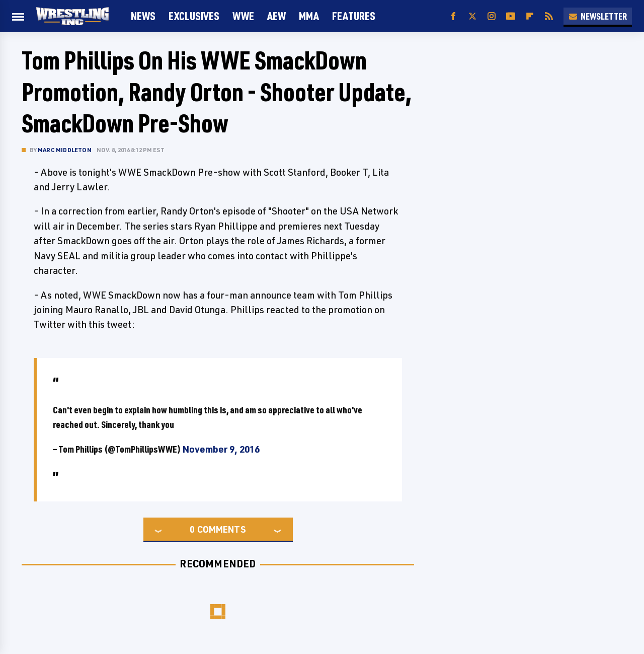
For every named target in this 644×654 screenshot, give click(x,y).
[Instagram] (492, 16)
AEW (276, 16)
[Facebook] (453, 16)
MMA (309, 16)
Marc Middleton (65, 150)
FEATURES (354, 16)
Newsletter (598, 16)
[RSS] (549, 16)
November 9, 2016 (221, 449)
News (143, 16)
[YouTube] (511, 16)
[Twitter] (472, 16)
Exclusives (194, 16)
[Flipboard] (530, 16)
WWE (243, 16)
